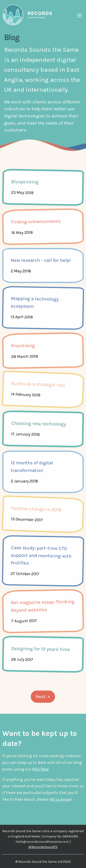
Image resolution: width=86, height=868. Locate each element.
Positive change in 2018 (36, 509)
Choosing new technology (39, 423)
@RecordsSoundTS (43, 847)
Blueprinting (25, 182)
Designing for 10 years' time (41, 649)
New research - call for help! (41, 260)
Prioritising (23, 346)
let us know (60, 799)
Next (41, 697)
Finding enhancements (36, 222)
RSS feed (40, 769)
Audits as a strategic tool (38, 384)
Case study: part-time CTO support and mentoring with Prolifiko (41, 555)
